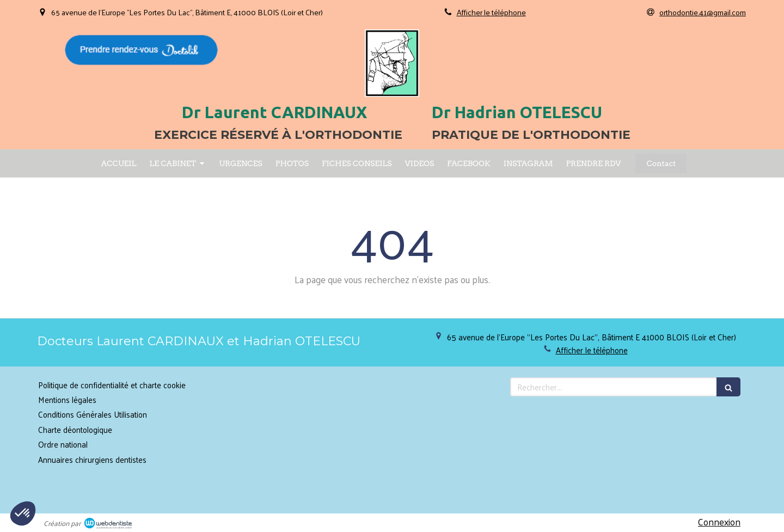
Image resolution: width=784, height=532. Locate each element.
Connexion (719, 522)
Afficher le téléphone (491, 12)
